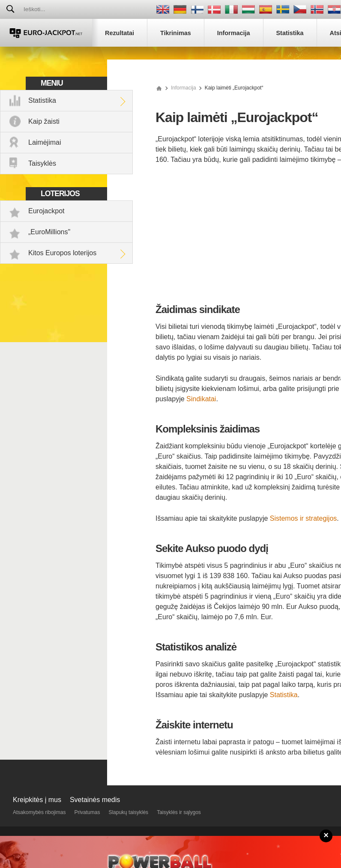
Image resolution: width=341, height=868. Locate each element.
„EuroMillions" (49, 232)
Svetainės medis (95, 800)
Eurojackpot (46, 211)
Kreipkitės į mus (37, 800)
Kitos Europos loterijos (62, 253)
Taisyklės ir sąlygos (179, 812)
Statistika (42, 100)
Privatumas (87, 812)
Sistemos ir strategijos (304, 518)
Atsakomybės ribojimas (39, 812)
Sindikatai (201, 399)
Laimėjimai (45, 142)
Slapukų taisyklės (128, 812)
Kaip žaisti (44, 121)
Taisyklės (42, 163)
